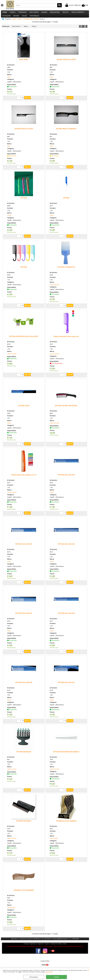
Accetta (56, 977)
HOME (5, 13)
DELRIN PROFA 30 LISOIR (66, 63)
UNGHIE (44, 13)
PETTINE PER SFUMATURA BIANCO (66, 755)
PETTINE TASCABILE (24, 824)
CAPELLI (13, 13)
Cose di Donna (55, 288)
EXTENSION (22, 13)
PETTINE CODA (24, 409)
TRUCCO (66, 13)
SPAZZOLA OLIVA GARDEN (66, 824)
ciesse (9, 219)
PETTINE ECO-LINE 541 (24, 617)
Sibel (9, 80)
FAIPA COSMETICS (78, 13)
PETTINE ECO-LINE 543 (66, 617)
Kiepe (52, 219)
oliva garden (54, 842)
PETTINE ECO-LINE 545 (24, 686)
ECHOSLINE (6, 18)
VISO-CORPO (34, 13)
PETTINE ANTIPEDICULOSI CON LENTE (24, 340)
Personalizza (34, 977)
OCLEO (24, 18)
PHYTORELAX (34, 18)
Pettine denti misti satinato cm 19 (24, 478)
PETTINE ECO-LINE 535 (66, 478)
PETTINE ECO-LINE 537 (24, 547)
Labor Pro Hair (12, 357)
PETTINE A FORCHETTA (66, 271)
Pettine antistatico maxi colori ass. (66, 340)
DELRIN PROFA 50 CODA (24, 132)
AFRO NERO (24, 63)
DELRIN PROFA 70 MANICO (66, 132)
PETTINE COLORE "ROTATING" (66, 409)
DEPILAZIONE (55, 13)
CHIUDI (88, 970)
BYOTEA (16, 18)
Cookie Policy (49, 972)
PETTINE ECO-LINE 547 (66, 686)
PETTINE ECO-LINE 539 (66, 547)
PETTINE (24, 201)
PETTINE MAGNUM (24, 755)
